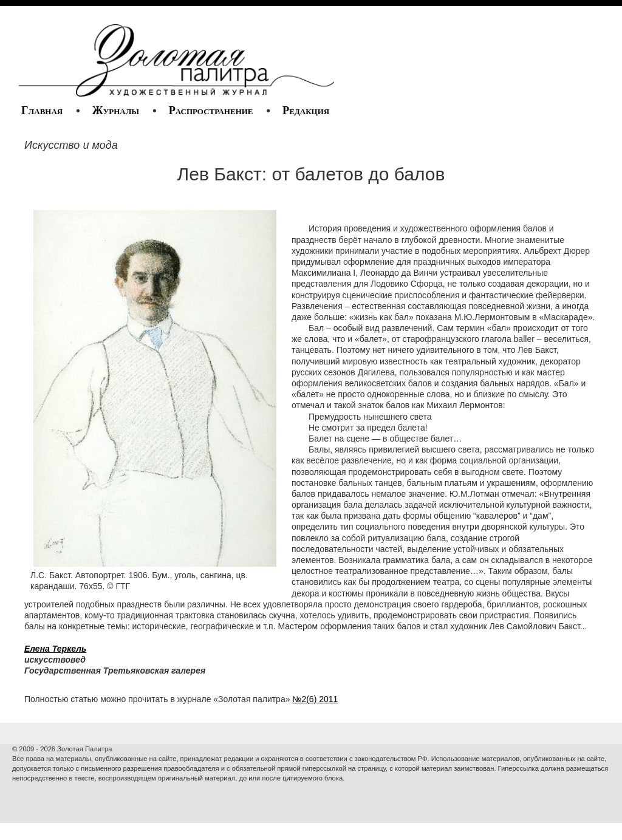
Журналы (116, 111)
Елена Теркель (55, 649)
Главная (42, 111)
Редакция (306, 111)
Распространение (211, 111)
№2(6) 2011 (315, 699)
